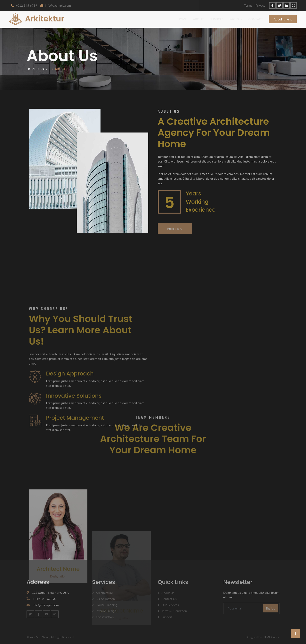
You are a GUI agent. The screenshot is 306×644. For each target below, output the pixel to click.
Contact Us (169, 599)
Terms (248, 5)
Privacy (260, 5)
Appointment (283, 19)
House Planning (107, 605)
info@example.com (56, 5)
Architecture (104, 593)
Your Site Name (40, 637)
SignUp (270, 608)
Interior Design (106, 611)
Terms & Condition (174, 611)
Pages (234, 19)
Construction (105, 617)
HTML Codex (271, 637)
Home (182, 19)
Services (217, 19)
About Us (168, 593)
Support (167, 617)
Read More (175, 228)
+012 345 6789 (24, 5)
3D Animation (105, 599)
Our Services (170, 605)
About (198, 19)
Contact (256, 19)
